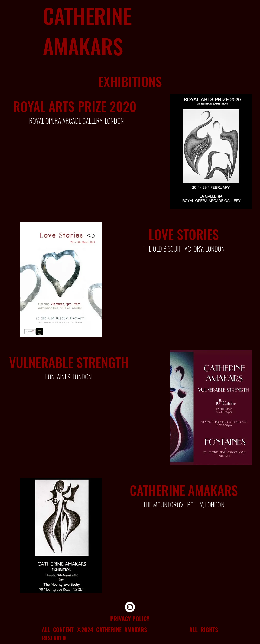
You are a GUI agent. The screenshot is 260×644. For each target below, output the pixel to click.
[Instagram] (130, 607)
